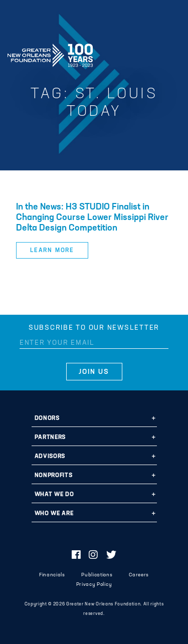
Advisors (50, 457)
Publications (97, 575)
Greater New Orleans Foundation (50, 52)
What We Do (54, 495)
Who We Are (54, 514)
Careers (139, 575)
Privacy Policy (94, 585)
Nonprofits (54, 476)
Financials (52, 575)
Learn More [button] (52, 251)
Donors (47, 418)
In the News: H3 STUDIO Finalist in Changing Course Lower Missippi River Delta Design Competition (92, 218)
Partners (50, 438)
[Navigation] (172, 54)
